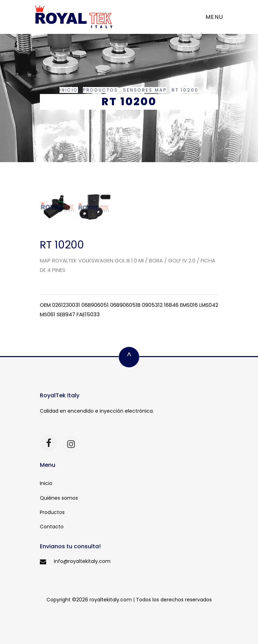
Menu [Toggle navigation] (214, 17)
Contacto (52, 527)
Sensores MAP (145, 90)
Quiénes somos (59, 498)
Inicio (69, 90)
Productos (101, 90)
